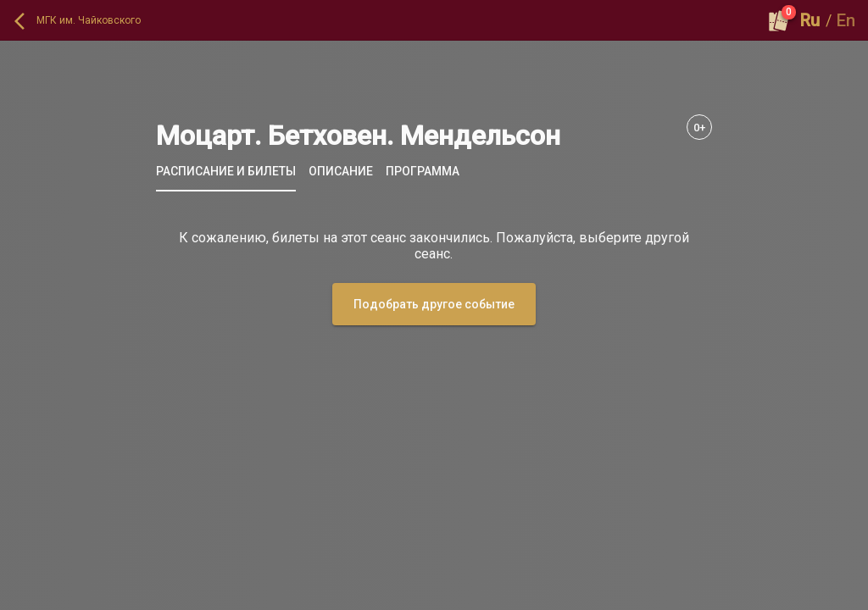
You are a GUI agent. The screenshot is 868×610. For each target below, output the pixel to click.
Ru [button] (810, 20)
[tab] (226, 171)
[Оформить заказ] (779, 20)
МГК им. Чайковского (89, 20)
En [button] (846, 20)
